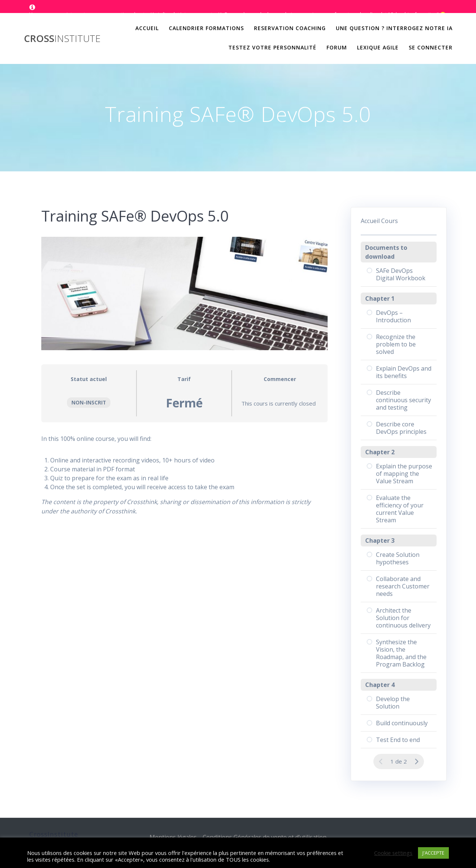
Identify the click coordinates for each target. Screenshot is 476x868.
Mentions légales (172, 837)
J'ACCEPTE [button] (433, 853)
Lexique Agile (378, 47)
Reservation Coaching (290, 28)
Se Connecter (431, 47)
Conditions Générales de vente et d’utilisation (265, 837)
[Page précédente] (381, 762)
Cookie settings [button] (393, 853)
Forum (337, 47)
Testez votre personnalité (272, 47)
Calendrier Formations (206, 28)
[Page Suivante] (416, 762)
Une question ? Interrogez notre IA (394, 28)
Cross (62, 39)
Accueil (147, 28)
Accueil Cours (379, 221)
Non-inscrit (89, 402)
